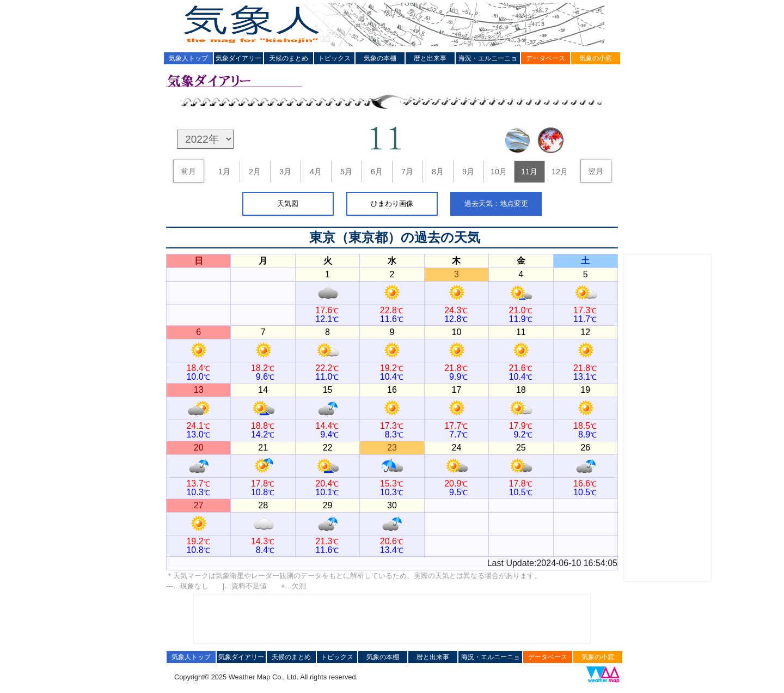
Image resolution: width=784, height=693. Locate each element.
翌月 (596, 171)
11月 (529, 172)
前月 (188, 171)
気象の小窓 (596, 58)
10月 (499, 172)
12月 (560, 172)
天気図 (288, 203)
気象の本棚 (380, 58)
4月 (316, 172)
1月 (224, 172)
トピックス (334, 58)
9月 (468, 172)
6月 (377, 172)
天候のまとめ (289, 58)
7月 (407, 172)
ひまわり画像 (392, 203)
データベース (546, 58)
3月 (285, 172)
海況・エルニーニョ (488, 58)
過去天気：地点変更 (496, 203)
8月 (438, 172)
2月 (255, 172)
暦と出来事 (430, 58)
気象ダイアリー (238, 58)
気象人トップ (188, 58)
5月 (346, 172)
